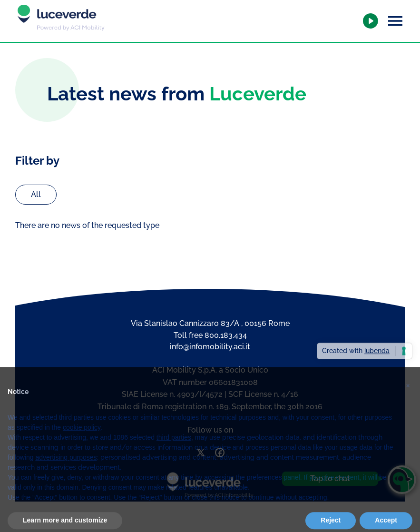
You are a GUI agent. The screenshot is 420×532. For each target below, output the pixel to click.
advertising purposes (66, 466)
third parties (174, 446)
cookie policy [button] (82, 436)
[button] (408, 391)
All (36, 194)
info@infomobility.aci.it (210, 347)
